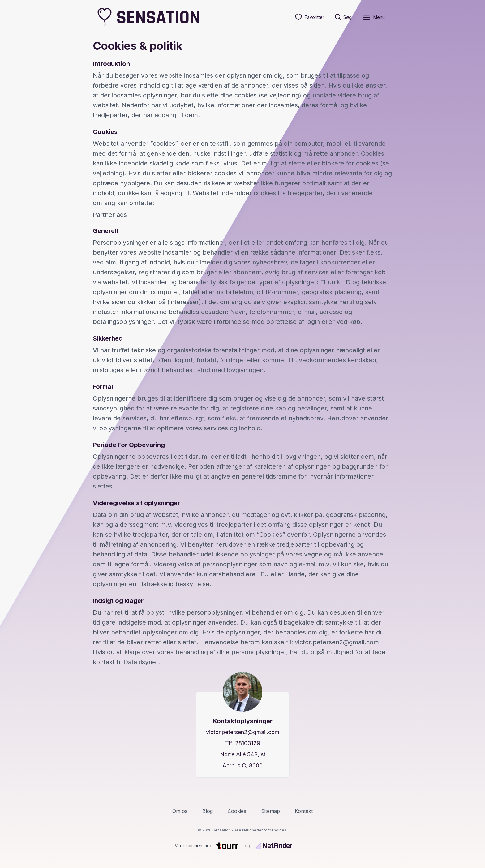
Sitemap (270, 811)
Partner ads (110, 215)
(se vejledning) (280, 95)
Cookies (237, 811)
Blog (208, 811)
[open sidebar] (373, 17)
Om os (180, 811)
